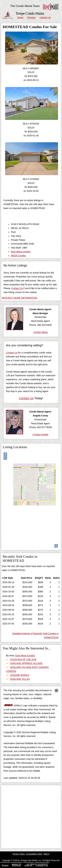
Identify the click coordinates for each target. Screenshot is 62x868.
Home (20, 17)
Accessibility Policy (34, 854)
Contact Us (45, 17)
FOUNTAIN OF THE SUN (23, 659)
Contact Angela (40, 434)
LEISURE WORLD (20, 675)
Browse (31, 17)
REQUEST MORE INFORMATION (20, 298)
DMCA (46, 854)
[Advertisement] (31, 817)
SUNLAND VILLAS (20, 679)
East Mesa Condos (21, 252)
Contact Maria (40, 332)
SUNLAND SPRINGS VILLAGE (26, 663)
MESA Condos (18, 256)
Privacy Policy (19, 854)
